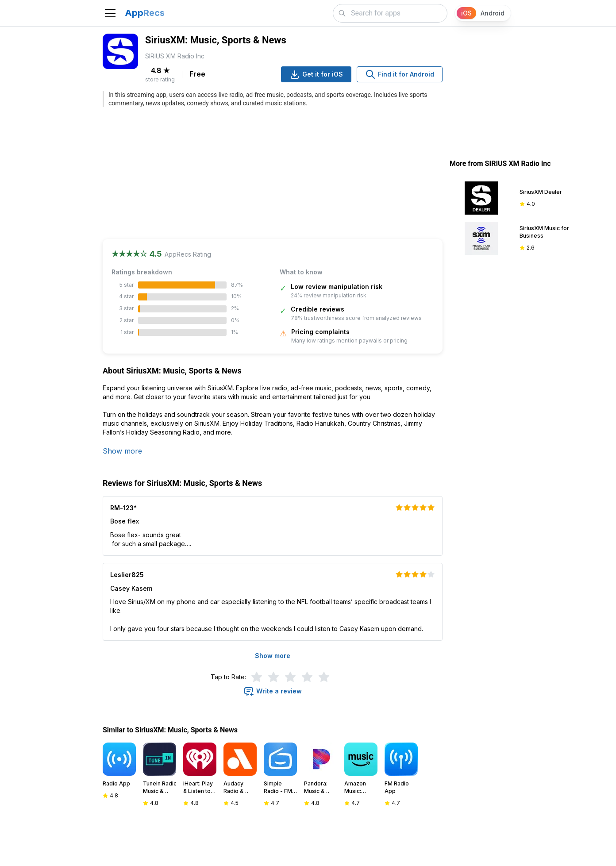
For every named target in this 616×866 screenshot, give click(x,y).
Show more (122, 451)
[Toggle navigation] (110, 13)
